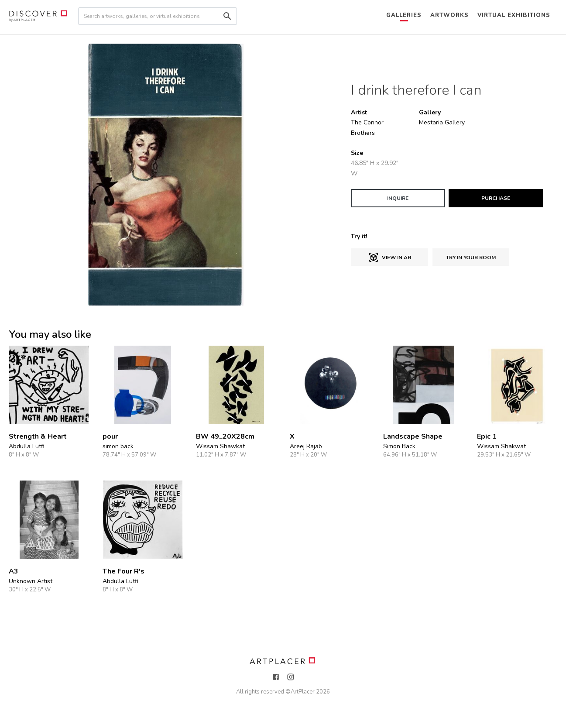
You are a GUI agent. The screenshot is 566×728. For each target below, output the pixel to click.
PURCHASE (496, 198)
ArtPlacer (303, 692)
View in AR (390, 258)
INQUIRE (398, 198)
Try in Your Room (471, 258)
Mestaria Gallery (442, 122)
